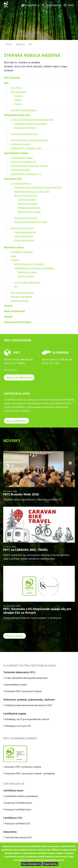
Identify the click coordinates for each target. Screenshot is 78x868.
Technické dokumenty (25, 232)
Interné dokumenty (24, 236)
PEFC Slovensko (12, 78)
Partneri (18, 104)
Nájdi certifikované (14, 311)
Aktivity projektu (26, 276)
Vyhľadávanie (54, 5)
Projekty (15, 260)
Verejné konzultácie (27, 204)
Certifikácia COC (13, 818)
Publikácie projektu (27, 272)
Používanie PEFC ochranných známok (29, 140)
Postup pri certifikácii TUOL (24, 134)
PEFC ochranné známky (22, 293)
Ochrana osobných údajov (24, 110)
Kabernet (20, 44)
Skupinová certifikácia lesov (18, 803)
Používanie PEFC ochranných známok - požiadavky (30, 774)
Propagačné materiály (22, 252)
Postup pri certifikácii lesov (18, 809)
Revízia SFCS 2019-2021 (26, 218)
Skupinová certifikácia (25, 128)
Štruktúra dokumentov (22, 228)
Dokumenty (10, 832)
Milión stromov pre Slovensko (29, 264)
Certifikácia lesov (13, 790)
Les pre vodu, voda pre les (27, 282)
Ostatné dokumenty (24, 240)
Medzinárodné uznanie (29, 212)
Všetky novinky (15, 636)
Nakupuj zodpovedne (21, 297)
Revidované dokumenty (29, 208)
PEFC (6, 83)
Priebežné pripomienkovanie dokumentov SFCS (38, 187)
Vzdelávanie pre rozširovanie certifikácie (34, 268)
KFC (16, 286)
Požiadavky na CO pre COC (18, 726)
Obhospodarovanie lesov (17, 115)
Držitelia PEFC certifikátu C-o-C (26, 174)
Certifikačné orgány (20, 144)
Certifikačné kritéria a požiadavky (31, 124)
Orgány (18, 100)
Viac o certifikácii (16, 421)
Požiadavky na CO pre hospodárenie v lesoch (27, 719)
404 (30, 44)
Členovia (18, 96)
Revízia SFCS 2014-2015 (26, 196)
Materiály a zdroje (14, 247)
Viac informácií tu (31, 864)
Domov (9, 44)
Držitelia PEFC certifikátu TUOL (26, 148)
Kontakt (8, 317)
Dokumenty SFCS (13, 179)
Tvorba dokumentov (21, 183)
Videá (13, 256)
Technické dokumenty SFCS (19, 672)
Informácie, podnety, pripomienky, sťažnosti (29, 700)
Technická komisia (27, 200)
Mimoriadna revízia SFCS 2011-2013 (32, 192)
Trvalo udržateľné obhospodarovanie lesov (32, 120)
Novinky (8, 306)
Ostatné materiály (20, 301)
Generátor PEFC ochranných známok (23, 767)
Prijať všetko (50, 864)
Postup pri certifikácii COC (24, 162)
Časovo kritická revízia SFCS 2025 (31, 222)
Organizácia (33, 5)
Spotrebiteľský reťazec (16, 153)
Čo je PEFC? (16, 88)
